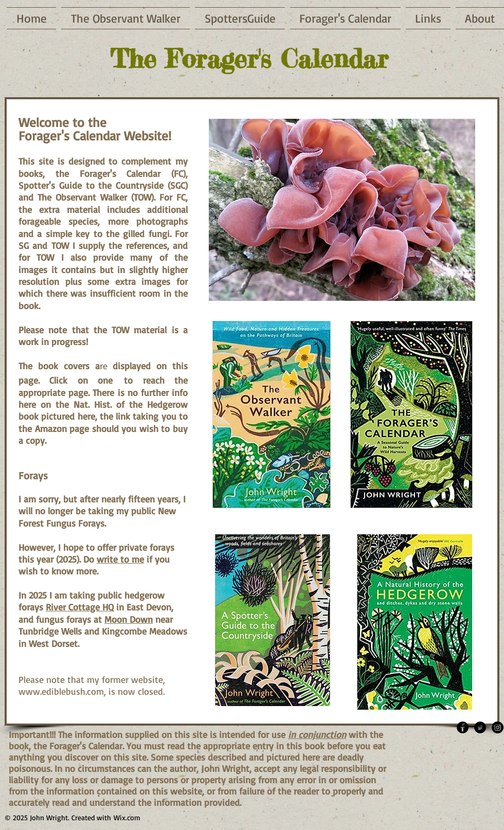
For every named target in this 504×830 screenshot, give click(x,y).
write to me (120, 559)
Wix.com (127, 817)
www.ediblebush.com (61, 691)
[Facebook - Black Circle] (463, 727)
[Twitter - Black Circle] (480, 727)
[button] (342, 210)
